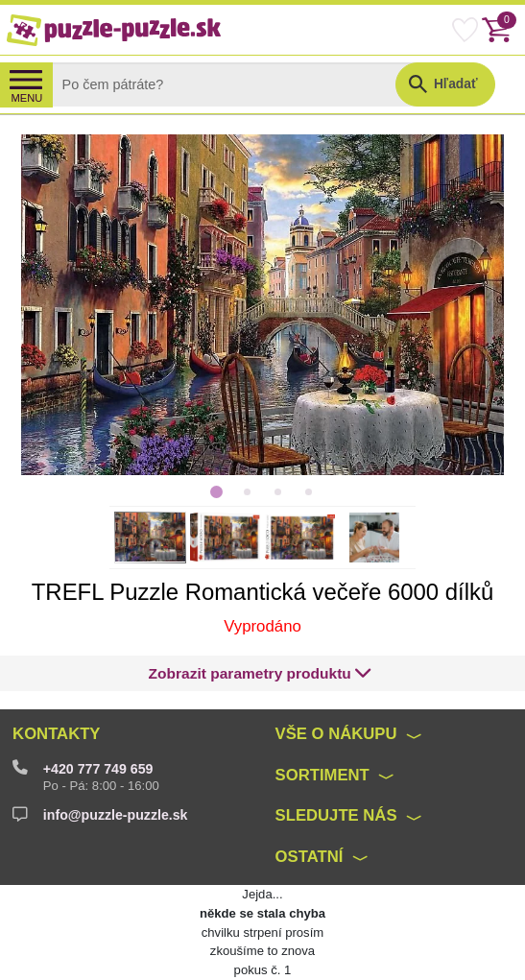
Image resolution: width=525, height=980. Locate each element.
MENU (27, 98)
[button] (261, 673)
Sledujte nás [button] (336, 815)
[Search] (239, 84)
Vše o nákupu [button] (336, 734)
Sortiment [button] (322, 775)
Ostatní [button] (310, 857)
